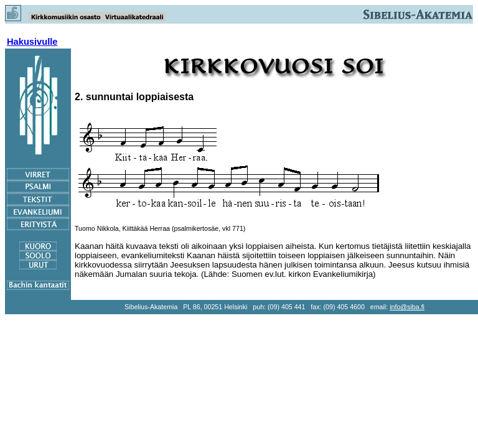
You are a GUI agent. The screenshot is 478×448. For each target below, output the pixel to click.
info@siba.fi (407, 307)
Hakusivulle (32, 42)
